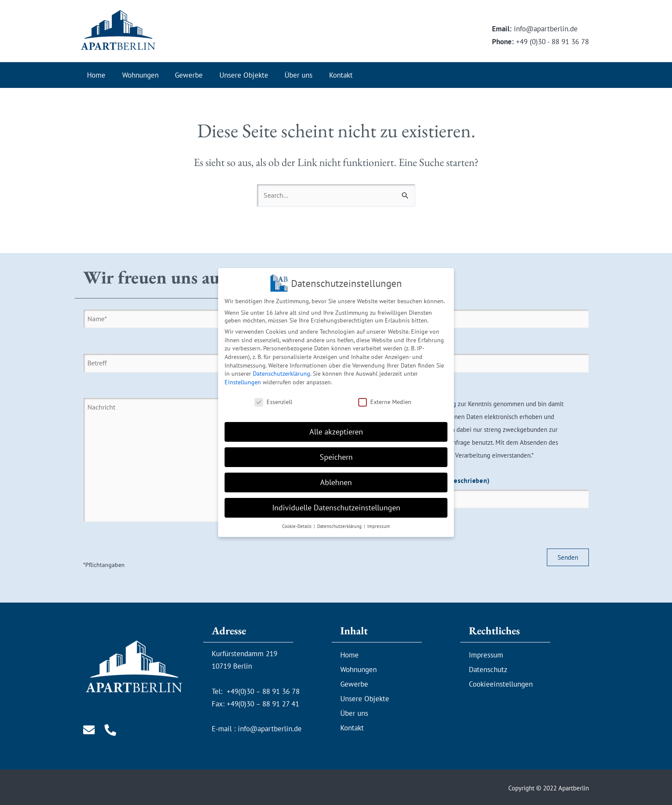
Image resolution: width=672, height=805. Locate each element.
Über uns (290, 75)
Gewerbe (184, 75)
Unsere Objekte (237, 75)
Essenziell (273, 396)
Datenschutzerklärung (282, 368)
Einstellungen (243, 377)
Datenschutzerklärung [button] (340, 521)
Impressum (486, 652)
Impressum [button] (379, 521)
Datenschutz (488, 667)
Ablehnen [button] (336, 477)
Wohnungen (137, 75)
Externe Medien (385, 396)
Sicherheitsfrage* (465, 495)
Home (95, 75)
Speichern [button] (336, 452)
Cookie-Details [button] (297, 521)
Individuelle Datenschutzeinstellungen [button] (336, 502)
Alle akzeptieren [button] (336, 427)
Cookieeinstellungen (501, 681)
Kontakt (330, 75)
